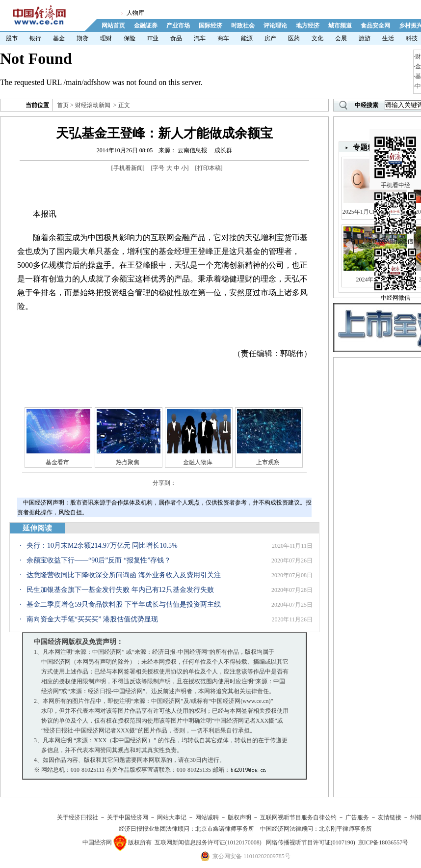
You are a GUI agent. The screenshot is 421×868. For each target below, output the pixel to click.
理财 (106, 38)
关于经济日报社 (78, 817)
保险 (130, 38)
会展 (341, 38)
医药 (294, 38)
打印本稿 (209, 168)
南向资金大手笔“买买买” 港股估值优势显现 (92, 619)
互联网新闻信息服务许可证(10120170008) (208, 842)
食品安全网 (375, 26)
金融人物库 (198, 462)
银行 (35, 38)
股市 (12, 38)
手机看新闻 (128, 168)
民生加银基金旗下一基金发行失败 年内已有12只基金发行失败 (120, 590)
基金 (59, 38)
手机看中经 (395, 148)
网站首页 (113, 26)
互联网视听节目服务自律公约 (298, 817)
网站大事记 (172, 817)
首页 (63, 105)
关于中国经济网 (128, 817)
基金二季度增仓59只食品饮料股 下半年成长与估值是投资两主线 (124, 604)
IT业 (153, 38)
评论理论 (275, 26)
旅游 (365, 38)
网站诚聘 (207, 817)
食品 (176, 38)
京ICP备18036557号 (383, 842)
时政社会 (243, 26)
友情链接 (390, 817)
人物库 (135, 13)
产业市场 (178, 26)
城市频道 (340, 26)
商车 (223, 38)
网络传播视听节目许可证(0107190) (311, 842)
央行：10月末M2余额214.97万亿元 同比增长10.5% (102, 546)
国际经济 (210, 26)
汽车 (200, 38)
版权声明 (239, 817)
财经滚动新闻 (93, 105)
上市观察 (268, 462)
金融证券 (146, 26)
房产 (270, 38)
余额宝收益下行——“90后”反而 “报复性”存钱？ (99, 560)
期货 (82, 38)
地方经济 (308, 26)
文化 (317, 38)
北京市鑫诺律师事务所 (225, 829)
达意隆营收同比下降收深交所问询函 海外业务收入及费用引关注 (124, 575)
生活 (388, 38)
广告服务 (357, 817)
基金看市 (57, 462)
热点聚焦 (128, 462)
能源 (247, 38)
